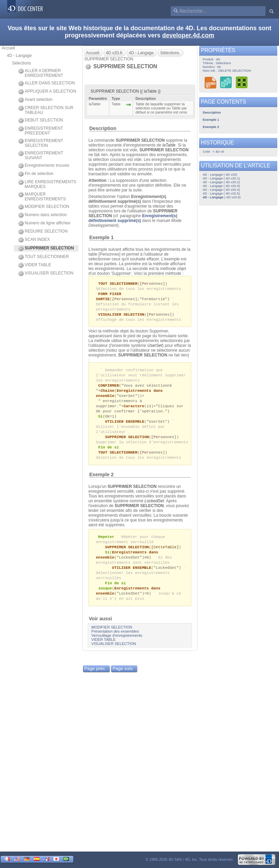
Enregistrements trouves (44, 166)
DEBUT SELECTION (41, 120)
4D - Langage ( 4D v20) (220, 174)
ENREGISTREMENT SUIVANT (41, 155)
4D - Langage (19, 56)
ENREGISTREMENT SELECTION (41, 143)
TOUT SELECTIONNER (44, 257)
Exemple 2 (101, 483)
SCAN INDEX (34, 240)
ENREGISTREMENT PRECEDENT (41, 131)
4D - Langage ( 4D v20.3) (221, 186)
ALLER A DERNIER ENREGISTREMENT (41, 73)
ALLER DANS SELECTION (46, 83)
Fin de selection (36, 174)
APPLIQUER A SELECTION (47, 92)
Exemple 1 (101, 237)
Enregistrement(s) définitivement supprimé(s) (133, 218)
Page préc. (95, 682)
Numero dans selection (43, 215)
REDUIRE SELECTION (43, 232)
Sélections (21, 63)
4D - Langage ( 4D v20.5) (221, 193)
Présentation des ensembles (115, 645)
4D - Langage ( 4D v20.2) (221, 182)
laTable (169, 145)
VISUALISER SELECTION (46, 273)
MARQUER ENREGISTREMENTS (42, 197)
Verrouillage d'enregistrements (117, 649)
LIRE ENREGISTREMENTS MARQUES (47, 184)
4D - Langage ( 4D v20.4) (221, 190)
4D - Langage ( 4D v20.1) (221, 178)
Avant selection (35, 100)
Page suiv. (123, 682)
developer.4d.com (188, 35)
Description (103, 128)
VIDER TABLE (35, 265)
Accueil (8, 48)
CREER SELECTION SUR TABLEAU (46, 110)
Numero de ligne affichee (44, 223)
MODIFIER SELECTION (44, 207)
